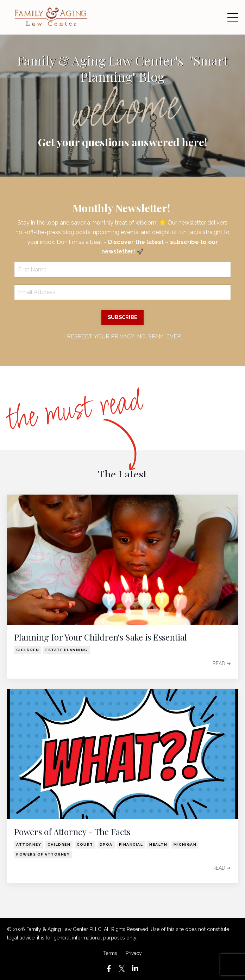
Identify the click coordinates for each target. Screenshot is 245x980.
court (85, 844)
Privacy (134, 953)
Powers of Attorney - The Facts (72, 832)
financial (131, 844)
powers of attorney (43, 854)
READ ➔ (222, 663)
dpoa (106, 844)
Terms (110, 953)
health (158, 844)
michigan (185, 844)
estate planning (67, 650)
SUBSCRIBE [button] (122, 317)
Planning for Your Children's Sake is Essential (100, 637)
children (28, 650)
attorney (29, 844)
